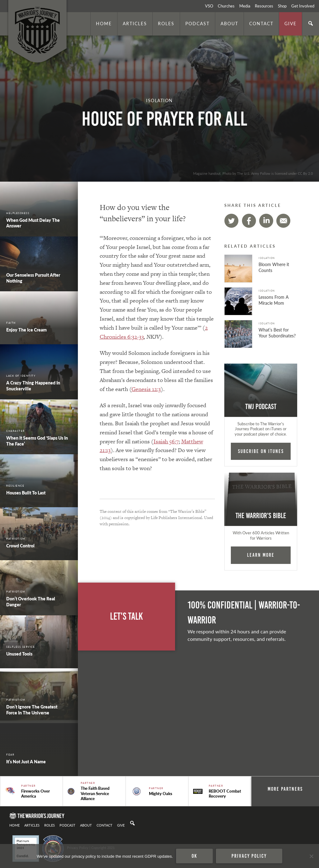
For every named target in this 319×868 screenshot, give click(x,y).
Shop (282, 6)
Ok (194, 856)
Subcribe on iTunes (261, 451)
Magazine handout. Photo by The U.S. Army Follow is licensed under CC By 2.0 (253, 173)
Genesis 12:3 (146, 389)
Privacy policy (249, 856)
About (229, 23)
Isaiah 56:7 (166, 441)
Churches (226, 6)
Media (245, 6)
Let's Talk (126, 616)
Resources (264, 6)
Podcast (198, 23)
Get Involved (303, 6)
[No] (311, 856)
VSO (209, 6)
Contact (261, 23)
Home (104, 23)
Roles (166, 23)
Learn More (261, 555)
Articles (135, 23)
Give (290, 23)
